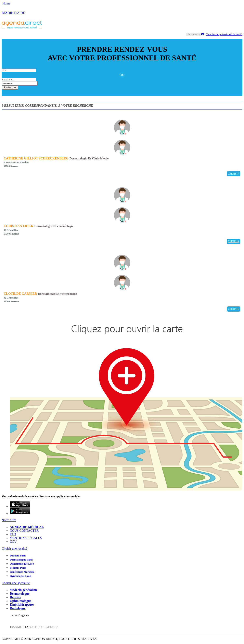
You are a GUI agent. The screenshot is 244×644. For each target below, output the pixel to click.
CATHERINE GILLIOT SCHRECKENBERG (36, 158)
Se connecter (194, 34)
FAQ (13, 534)
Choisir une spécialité (16, 583)
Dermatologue (20, 594)
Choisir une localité (14, 548)
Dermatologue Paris (21, 560)
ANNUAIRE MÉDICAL (27, 527)
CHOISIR (234, 174)
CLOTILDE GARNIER (20, 294)
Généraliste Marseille (22, 572)
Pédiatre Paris (18, 568)
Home (6, 3)
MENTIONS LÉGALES (26, 538)
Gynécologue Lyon (20, 576)
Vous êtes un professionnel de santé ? (222, 34)
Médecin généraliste (24, 590)
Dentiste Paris (18, 556)
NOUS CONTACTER (24, 531)
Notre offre (9, 520)
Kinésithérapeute (22, 604)
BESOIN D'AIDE (14, 13)
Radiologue (18, 608)
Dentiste (15, 597)
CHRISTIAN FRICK (18, 226)
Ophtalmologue (21, 601)
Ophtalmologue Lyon (22, 564)
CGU (13, 542)
